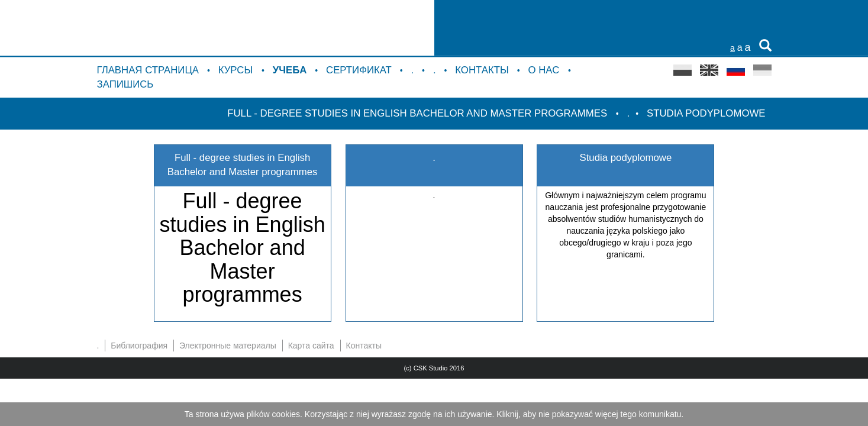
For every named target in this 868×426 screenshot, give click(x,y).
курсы (237, 70)
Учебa (290, 70)
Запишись (125, 84)
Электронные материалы (228, 346)
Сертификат (359, 70)
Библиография (139, 346)
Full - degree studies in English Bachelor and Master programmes (419, 113)
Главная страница (148, 70)
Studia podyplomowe (706, 113)
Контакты (482, 70)
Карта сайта (311, 346)
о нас (545, 70)
